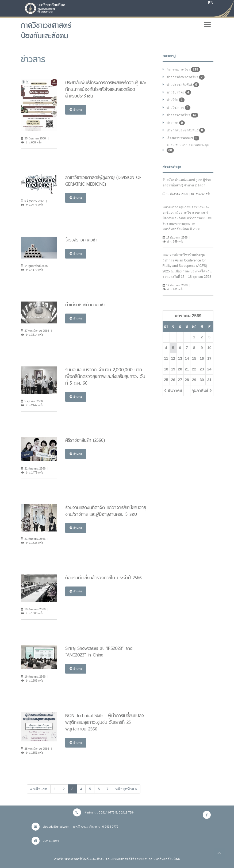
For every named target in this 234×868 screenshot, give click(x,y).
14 (187, 358)
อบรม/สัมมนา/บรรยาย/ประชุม (188, 148)
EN (211, 3)
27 (180, 380)
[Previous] (39, 789)
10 (209, 348)
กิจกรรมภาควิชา (183, 69)
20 (180, 369)
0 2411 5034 (45, 841)
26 (173, 380)
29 (194, 380)
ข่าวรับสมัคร (179, 92)
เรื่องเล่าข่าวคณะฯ (183, 138)
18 (166, 369)
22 (194, 369)
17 (209, 358)
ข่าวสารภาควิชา (183, 115)
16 (202, 358)
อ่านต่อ (76, 110)
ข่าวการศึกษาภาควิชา (186, 77)
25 (166, 380)
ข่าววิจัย (176, 100)
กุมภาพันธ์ (202, 390)
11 (166, 358)
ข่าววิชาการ (179, 108)
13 (180, 358)
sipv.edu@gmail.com (51, 827)
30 (202, 380)
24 (209, 369)
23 (202, 369)
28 (187, 380)
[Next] (126, 789)
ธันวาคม (173, 390)
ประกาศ (176, 123)
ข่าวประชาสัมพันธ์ (183, 85)
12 (173, 358)
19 (173, 369)
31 (209, 380)
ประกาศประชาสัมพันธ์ (186, 130)
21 (187, 369)
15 (194, 358)
